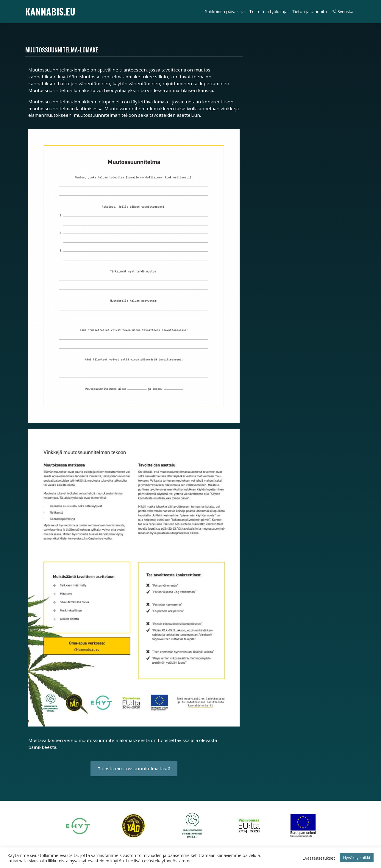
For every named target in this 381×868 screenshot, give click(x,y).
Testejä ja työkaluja (268, 11)
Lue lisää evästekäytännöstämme (159, 861)
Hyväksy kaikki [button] (357, 858)
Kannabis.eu (50, 11)
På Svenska (342, 11)
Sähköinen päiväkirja (225, 11)
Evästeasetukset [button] (319, 858)
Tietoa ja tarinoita (309, 11)
